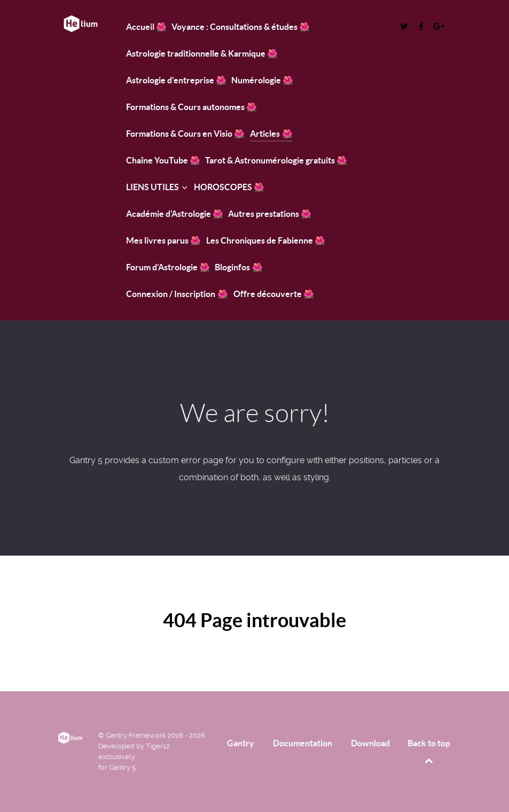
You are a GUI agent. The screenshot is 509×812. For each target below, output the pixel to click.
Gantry (241, 743)
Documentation (303, 743)
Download (370, 743)
